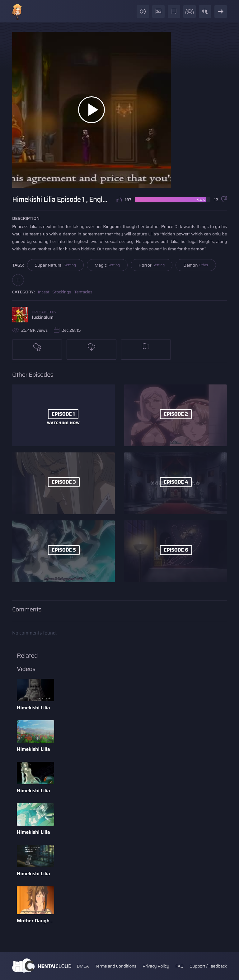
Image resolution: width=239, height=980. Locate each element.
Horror (152, 265)
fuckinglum (42, 317)
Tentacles (83, 292)
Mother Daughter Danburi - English (35, 921)
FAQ (180, 966)
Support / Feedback (208, 966)
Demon (196, 265)
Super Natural (55, 265)
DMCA (83, 966)
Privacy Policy (156, 966)
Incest (44, 292)
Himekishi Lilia (33, 708)
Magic (107, 265)
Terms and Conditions (115, 966)
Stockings (62, 292)
